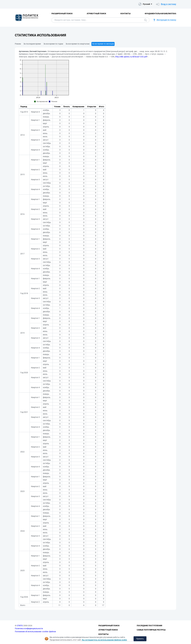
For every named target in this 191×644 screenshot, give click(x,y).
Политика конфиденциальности (29, 628)
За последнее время (32, 44)
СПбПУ (20, 626)
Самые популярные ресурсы (151, 630)
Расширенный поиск (62, 14)
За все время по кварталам (78, 44)
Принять (140, 639)
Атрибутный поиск (96, 14)
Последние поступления (149, 626)
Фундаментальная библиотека (160, 14)
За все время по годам (53, 44)
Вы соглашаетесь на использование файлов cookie (104, 640)
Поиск (146, 20)
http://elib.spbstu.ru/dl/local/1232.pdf (131, 57)
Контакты (125, 14)
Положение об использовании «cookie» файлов (35, 632)
